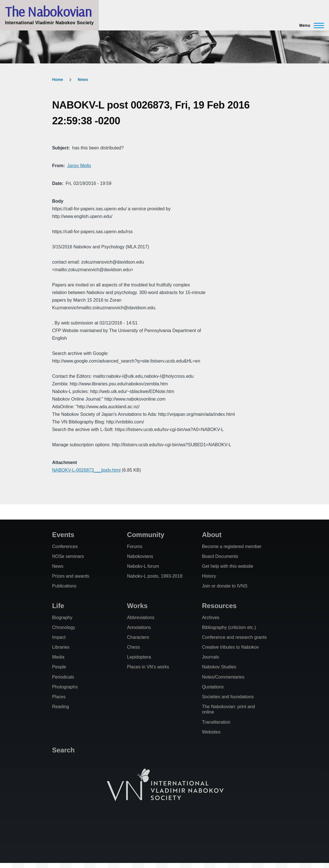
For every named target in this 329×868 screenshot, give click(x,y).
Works (137, 606)
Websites (211, 732)
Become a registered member (232, 546)
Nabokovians (140, 556)
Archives (211, 618)
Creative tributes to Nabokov (230, 647)
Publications (64, 586)
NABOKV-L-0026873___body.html (86, 470)
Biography (62, 618)
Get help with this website (227, 566)
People (59, 667)
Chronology (64, 627)
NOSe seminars (68, 556)
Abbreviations (141, 618)
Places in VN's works (148, 667)
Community (146, 535)
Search (63, 750)
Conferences (65, 546)
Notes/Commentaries (223, 677)
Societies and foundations (228, 697)
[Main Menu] (310, 25)
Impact (59, 637)
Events (63, 535)
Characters (138, 637)
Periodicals (63, 677)
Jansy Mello (79, 166)
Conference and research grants (234, 637)
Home (57, 79)
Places (59, 697)
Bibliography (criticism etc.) (229, 627)
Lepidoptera (139, 657)
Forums (135, 546)
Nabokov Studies (219, 667)
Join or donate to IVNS (225, 586)
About (212, 535)
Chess (133, 647)
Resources (219, 606)
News (83, 79)
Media (58, 657)
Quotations (213, 687)
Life (58, 606)
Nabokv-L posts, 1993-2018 (155, 576)
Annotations (139, 627)
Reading (60, 707)
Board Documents (220, 556)
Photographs (65, 687)
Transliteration (216, 722)
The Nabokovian (48, 12)
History (209, 576)
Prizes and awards (71, 576)
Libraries (61, 647)
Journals (210, 657)
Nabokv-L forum (143, 566)
